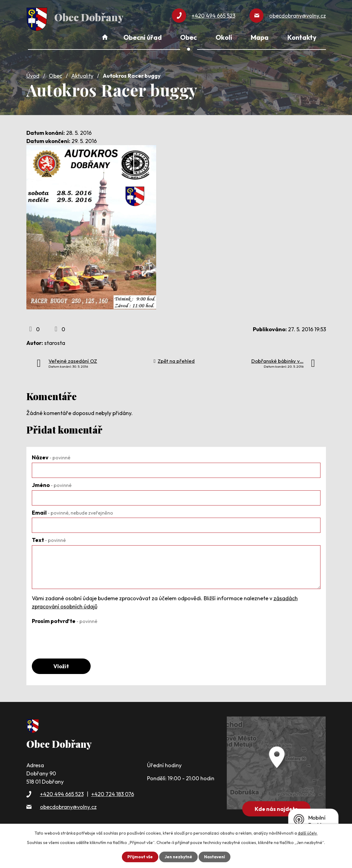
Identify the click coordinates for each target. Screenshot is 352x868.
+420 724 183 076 (113, 793)
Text (49, 539)
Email (72, 511)
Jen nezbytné (178, 857)
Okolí (224, 37)
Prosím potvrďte (65, 620)
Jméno (52, 484)
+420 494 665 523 (62, 793)
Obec (55, 75)
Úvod (33, 75)
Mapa (260, 37)
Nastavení (215, 857)
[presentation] (78, 637)
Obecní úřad (142, 37)
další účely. (308, 833)
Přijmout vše (139, 857)
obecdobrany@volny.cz (68, 806)
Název (51, 456)
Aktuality (82, 75)
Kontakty (302, 37)
